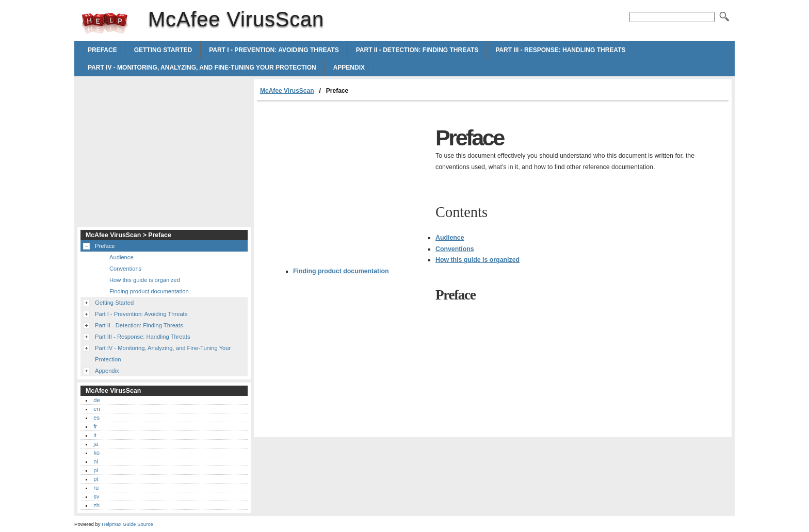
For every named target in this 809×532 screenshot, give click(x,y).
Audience (450, 238)
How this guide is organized (478, 260)
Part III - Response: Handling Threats (560, 50)
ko (96, 453)
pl (96, 470)
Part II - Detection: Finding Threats (417, 50)
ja (96, 444)
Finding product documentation (341, 271)
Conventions (455, 249)
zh (96, 505)
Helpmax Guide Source (127, 524)
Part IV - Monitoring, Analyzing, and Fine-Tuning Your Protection (202, 68)
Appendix (349, 68)
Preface (102, 50)
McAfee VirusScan (105, 23)
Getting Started (163, 50)
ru (96, 488)
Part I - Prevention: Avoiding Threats (274, 50)
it (95, 435)
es (96, 418)
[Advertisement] (344, 179)
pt (96, 479)
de (96, 400)
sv (96, 496)
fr (95, 426)
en (96, 409)
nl (96, 461)
